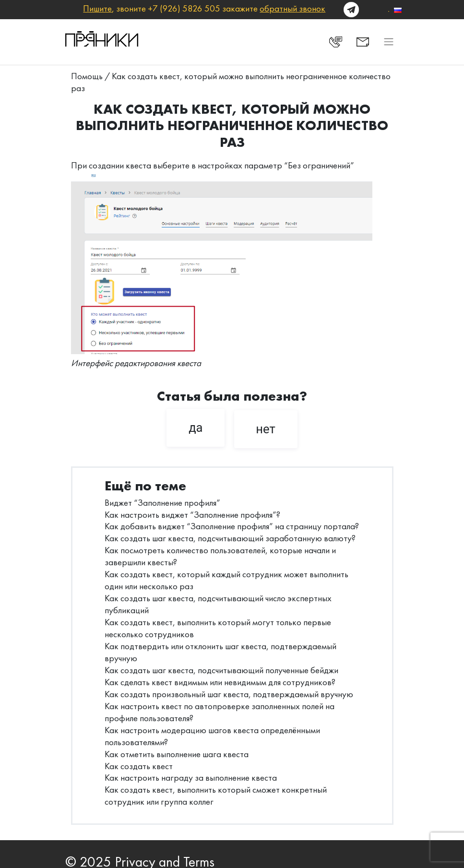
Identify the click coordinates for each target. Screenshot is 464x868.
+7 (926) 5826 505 (184, 8)
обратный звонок (292, 8)
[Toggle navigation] (388, 42)
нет (266, 429)
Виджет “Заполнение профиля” (162, 503)
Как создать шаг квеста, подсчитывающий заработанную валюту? (230, 538)
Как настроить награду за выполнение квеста (191, 778)
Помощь (87, 76)
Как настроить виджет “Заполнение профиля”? (192, 515)
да (196, 428)
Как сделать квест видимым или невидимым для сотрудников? (220, 682)
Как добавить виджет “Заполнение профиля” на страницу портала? (232, 526)
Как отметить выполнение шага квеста (177, 754)
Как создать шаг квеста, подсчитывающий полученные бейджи (221, 670)
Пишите (97, 8)
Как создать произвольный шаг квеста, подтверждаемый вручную (229, 694)
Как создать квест (139, 766)
